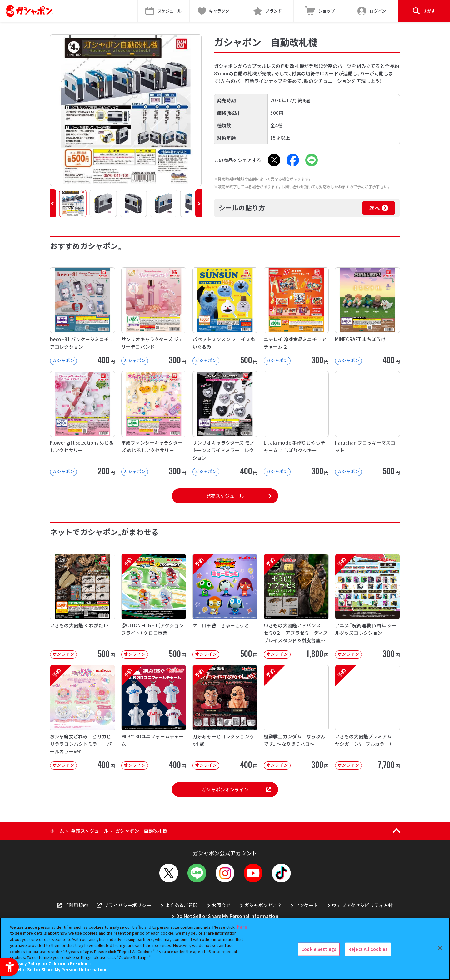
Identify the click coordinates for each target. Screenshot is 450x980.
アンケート (307, 905)
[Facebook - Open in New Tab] (293, 160)
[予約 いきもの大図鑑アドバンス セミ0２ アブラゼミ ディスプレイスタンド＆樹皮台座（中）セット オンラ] (296, 606)
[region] (225, 949)
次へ (375, 208)
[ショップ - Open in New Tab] (320, 11)
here (242, 927)
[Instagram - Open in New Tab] (225, 873)
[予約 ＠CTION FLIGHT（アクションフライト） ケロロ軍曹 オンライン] (154, 606)
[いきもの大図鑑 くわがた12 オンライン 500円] (82, 606)
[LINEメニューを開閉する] (197, 873)
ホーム (57, 831)
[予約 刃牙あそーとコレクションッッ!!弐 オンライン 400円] (225, 717)
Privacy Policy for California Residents (52, 964)
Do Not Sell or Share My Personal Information (227, 916)
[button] (53, 203)
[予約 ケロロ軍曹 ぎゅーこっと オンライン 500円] (225, 606)
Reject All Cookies (368, 949)
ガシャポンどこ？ (263, 905)
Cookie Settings (319, 949)
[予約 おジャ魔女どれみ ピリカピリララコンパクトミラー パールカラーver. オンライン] (82, 717)
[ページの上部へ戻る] (396, 831)
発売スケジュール (225, 496)
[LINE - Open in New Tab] (312, 160)
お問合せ (221, 905)
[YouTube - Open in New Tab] (253, 873)
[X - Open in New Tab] (274, 160)
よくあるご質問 (182, 905)
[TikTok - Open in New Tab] (281, 873)
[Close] (440, 948)
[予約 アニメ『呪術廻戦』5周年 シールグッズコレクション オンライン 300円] (367, 606)
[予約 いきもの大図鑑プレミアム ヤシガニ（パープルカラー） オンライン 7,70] (367, 717)
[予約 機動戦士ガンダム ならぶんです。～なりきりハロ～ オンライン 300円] (296, 717)
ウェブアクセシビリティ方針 (362, 905)
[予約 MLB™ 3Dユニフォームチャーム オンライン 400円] (154, 717)
